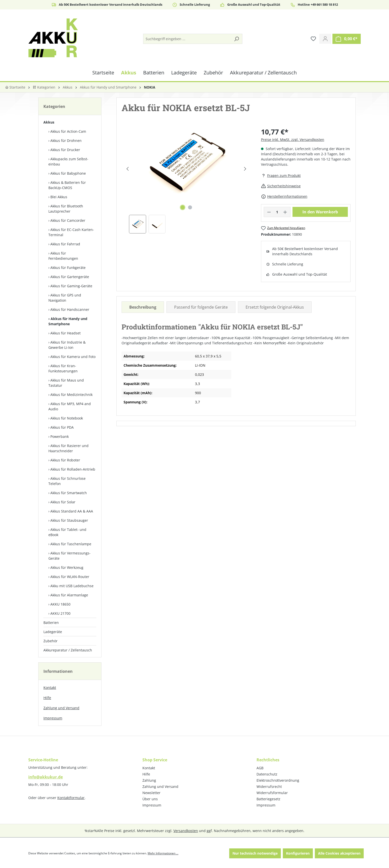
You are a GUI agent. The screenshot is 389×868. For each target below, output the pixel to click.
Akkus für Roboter (65, 460)
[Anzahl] (277, 212)
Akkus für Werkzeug (67, 567)
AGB (260, 768)
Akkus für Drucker (65, 150)
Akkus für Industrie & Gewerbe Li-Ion (67, 345)
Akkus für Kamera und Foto (73, 357)
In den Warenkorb (320, 212)
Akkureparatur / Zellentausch (68, 650)
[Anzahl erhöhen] (285, 212)
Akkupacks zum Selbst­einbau (68, 161)
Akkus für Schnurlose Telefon (67, 481)
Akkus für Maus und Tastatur (66, 383)
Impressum (53, 718)
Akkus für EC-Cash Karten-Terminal (71, 232)
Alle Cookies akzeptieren (339, 853)
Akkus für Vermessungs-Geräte (69, 556)
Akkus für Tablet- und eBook (67, 532)
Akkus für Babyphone (68, 173)
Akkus (49, 122)
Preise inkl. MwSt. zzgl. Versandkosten (293, 140)
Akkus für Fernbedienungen (63, 256)
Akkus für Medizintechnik (71, 395)
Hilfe (47, 698)
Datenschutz (267, 774)
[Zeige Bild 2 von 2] (190, 207)
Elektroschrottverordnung (278, 780)
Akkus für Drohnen (66, 141)
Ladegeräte (53, 632)
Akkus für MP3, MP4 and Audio (70, 406)
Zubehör (50, 641)
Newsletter (151, 793)
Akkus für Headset (65, 333)
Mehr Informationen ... (163, 853)
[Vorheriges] (127, 169)
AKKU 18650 (60, 604)
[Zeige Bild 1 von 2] (183, 207)
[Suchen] (236, 39)
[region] (186, 180)
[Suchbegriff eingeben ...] (187, 39)
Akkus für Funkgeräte (68, 268)
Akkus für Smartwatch (69, 493)
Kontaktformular (71, 798)
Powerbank (60, 436)
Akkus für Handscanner (70, 309)
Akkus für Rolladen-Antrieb (73, 469)
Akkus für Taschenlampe (71, 544)
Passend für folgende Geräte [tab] (201, 307)
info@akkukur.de (46, 777)
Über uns (150, 799)
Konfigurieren (298, 853)
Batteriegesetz (268, 799)
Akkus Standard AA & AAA (72, 511)
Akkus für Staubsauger (69, 520)
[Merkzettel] (313, 39)
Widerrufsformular (272, 793)
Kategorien (44, 87)
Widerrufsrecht (269, 787)
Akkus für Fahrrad (65, 244)
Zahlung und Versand (61, 708)
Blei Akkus (59, 197)
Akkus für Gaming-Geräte (71, 286)
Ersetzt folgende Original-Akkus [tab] (275, 307)
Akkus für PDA (62, 427)
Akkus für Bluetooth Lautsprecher (66, 209)
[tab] (143, 307)
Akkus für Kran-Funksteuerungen (63, 368)
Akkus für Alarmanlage (69, 595)
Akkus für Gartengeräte (70, 277)
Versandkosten (186, 831)
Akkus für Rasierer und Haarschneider (68, 448)
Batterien (51, 623)
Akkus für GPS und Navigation (65, 298)
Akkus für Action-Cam (68, 131)
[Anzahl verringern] (269, 212)
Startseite (15, 87)
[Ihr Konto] (325, 39)
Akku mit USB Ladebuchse (72, 586)
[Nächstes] (245, 169)
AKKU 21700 (60, 613)
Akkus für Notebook (67, 418)
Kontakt (50, 688)
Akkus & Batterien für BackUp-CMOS (67, 185)
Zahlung (149, 780)
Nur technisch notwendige (255, 853)
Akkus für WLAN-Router (70, 577)
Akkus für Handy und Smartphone (68, 321)
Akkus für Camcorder (68, 220)
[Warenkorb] (347, 39)
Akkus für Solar (63, 502)
